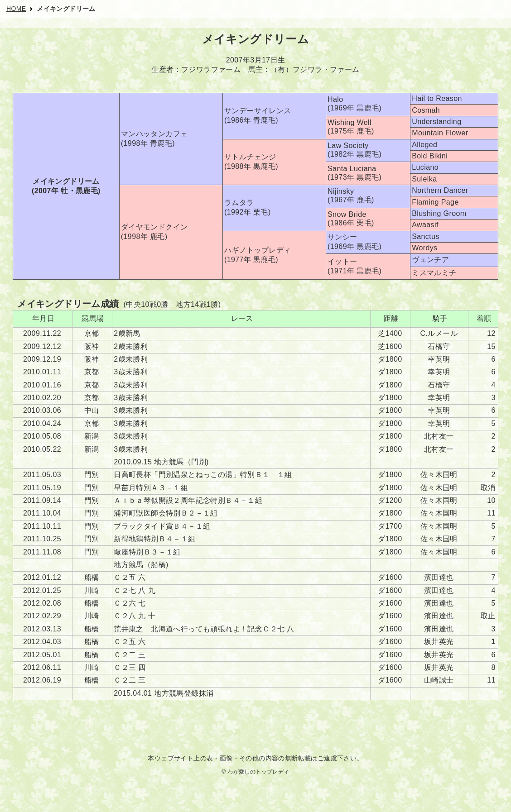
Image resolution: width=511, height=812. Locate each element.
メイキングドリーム (66, 9)
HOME (16, 9)
